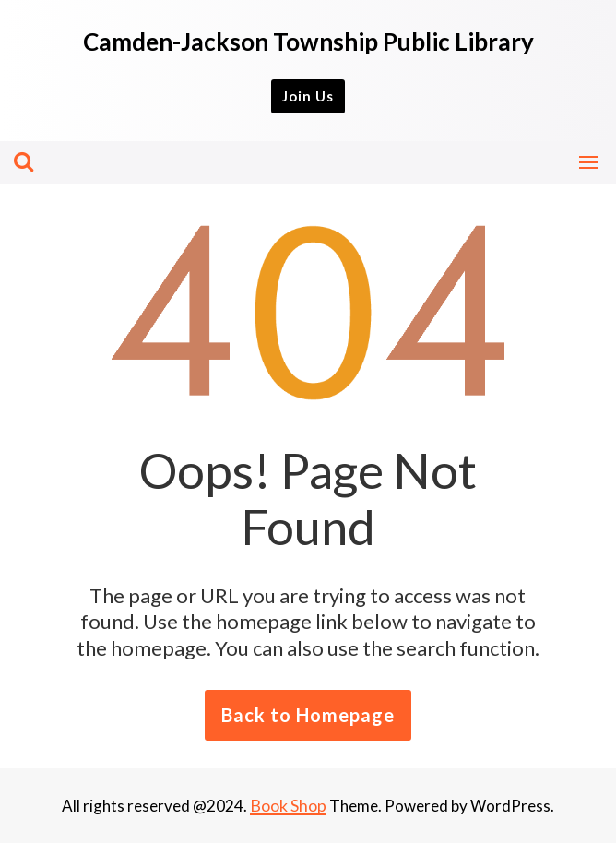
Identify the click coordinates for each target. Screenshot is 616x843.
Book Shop (288, 805)
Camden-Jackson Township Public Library (308, 42)
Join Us (308, 96)
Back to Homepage (308, 715)
